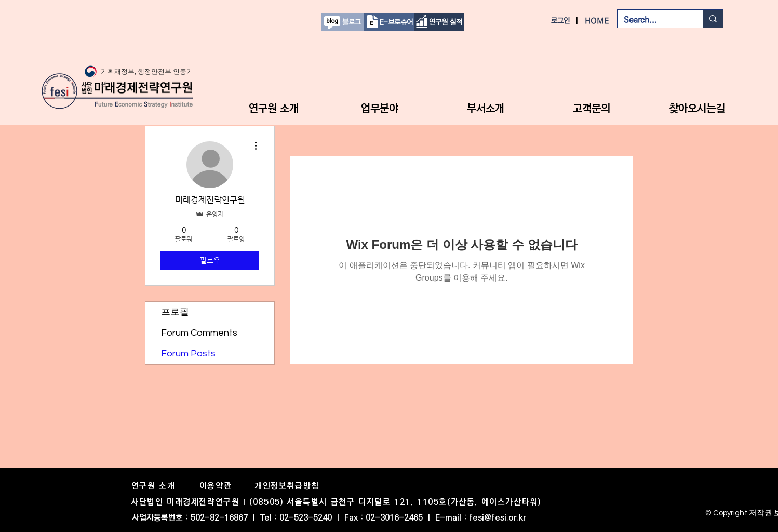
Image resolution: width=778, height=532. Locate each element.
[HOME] (598, 21)
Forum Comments (199, 333)
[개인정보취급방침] (288, 486)
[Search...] (652, 20)
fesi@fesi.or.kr (498, 518)
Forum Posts (188, 354)
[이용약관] (217, 486)
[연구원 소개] (154, 486)
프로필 (175, 312)
